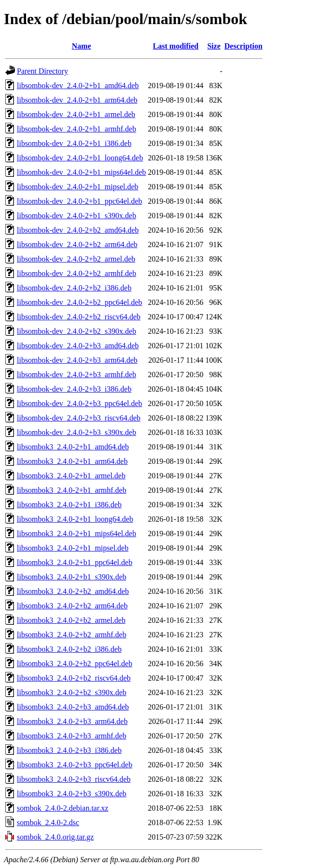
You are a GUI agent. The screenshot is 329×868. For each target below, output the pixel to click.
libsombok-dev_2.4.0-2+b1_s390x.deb (77, 216)
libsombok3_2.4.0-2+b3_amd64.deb (73, 707)
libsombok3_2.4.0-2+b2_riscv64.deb (74, 678)
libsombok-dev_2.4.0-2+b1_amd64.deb (78, 85)
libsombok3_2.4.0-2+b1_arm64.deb (72, 461)
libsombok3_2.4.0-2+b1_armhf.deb (72, 490)
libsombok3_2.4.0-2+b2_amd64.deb (73, 591)
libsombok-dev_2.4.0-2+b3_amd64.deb (78, 346)
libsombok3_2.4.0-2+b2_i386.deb (69, 649)
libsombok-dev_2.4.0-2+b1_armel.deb (76, 114)
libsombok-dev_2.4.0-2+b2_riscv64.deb (79, 317)
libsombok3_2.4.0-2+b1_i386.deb (69, 505)
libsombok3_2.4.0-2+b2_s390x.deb (72, 692)
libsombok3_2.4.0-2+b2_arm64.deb (72, 606)
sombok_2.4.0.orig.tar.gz (55, 837)
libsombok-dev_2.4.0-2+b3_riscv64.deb (79, 418)
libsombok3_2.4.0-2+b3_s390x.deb (72, 794)
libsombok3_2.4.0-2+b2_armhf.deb (72, 635)
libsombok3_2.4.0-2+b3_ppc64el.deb (75, 765)
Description (243, 46)
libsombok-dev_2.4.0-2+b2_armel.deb (76, 259)
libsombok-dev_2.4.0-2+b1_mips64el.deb (81, 172)
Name (81, 46)
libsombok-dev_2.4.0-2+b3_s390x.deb (77, 432)
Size (214, 46)
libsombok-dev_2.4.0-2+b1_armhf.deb (77, 129)
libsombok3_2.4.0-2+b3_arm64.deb (72, 721)
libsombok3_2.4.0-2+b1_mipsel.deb (73, 548)
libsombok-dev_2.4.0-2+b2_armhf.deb (77, 273)
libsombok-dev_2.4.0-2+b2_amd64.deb (78, 230)
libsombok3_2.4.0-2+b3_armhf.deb (72, 736)
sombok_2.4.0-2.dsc (48, 822)
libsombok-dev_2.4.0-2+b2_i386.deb (74, 288)
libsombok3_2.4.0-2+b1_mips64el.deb (77, 533)
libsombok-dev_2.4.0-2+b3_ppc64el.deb (79, 403)
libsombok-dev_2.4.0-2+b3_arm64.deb (77, 360)
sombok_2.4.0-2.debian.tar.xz (63, 808)
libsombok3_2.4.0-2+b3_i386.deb (69, 750)
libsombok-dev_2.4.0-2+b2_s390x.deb (77, 331)
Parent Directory (42, 71)
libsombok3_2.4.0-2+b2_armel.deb (71, 620)
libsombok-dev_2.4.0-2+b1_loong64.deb (80, 158)
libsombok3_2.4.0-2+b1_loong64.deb (75, 519)
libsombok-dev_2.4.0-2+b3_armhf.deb (77, 375)
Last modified (176, 46)
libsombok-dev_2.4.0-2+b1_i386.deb (74, 143)
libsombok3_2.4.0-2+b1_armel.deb (71, 476)
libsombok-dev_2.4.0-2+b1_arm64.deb (77, 100)
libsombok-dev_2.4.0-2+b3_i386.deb (74, 389)
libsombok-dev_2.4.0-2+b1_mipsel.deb (78, 187)
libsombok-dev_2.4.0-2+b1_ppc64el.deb (79, 201)
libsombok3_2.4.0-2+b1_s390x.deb (72, 577)
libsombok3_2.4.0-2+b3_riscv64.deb (74, 779)
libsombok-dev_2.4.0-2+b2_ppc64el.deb (79, 302)
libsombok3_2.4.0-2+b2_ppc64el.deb (75, 664)
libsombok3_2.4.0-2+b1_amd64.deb (73, 447)
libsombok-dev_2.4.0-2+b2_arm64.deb (77, 244)
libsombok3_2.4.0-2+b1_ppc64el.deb (75, 562)
